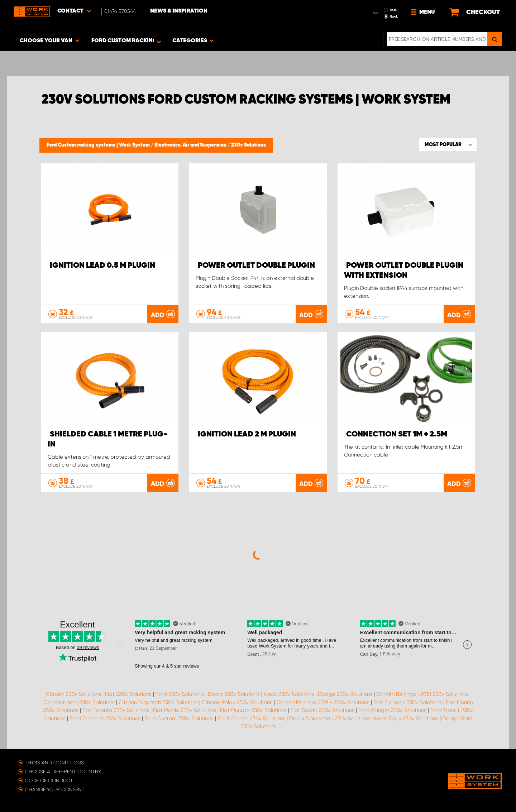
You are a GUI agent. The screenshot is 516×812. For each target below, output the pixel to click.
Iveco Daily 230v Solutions (406, 718)
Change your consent (55, 789)
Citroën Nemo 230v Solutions (79, 702)
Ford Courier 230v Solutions (251, 718)
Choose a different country (63, 772)
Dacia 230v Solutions (234, 694)
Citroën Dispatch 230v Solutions (158, 702)
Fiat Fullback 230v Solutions (408, 702)
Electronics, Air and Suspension (191, 145)
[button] (448, 144)
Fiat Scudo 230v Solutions (322, 710)
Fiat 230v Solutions (128, 694)
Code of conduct (49, 780)
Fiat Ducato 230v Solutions (253, 710)
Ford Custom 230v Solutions (179, 718)
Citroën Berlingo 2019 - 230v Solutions (323, 702)
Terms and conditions (54, 763)
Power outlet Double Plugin (256, 266)
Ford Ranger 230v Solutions (392, 710)
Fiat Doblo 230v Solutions (185, 710)
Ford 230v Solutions (180, 694)
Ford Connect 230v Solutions (105, 718)
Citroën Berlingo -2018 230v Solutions (422, 694)
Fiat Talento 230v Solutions (116, 710)
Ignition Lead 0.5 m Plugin (102, 266)
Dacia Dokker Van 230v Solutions (330, 718)
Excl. (394, 16)
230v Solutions (249, 145)
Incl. (394, 10)
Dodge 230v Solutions (345, 694)
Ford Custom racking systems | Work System (99, 145)
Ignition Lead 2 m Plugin (247, 434)
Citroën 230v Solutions (73, 694)
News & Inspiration (179, 11)
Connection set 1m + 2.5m (397, 434)
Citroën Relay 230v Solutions (237, 702)
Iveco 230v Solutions (289, 694)
